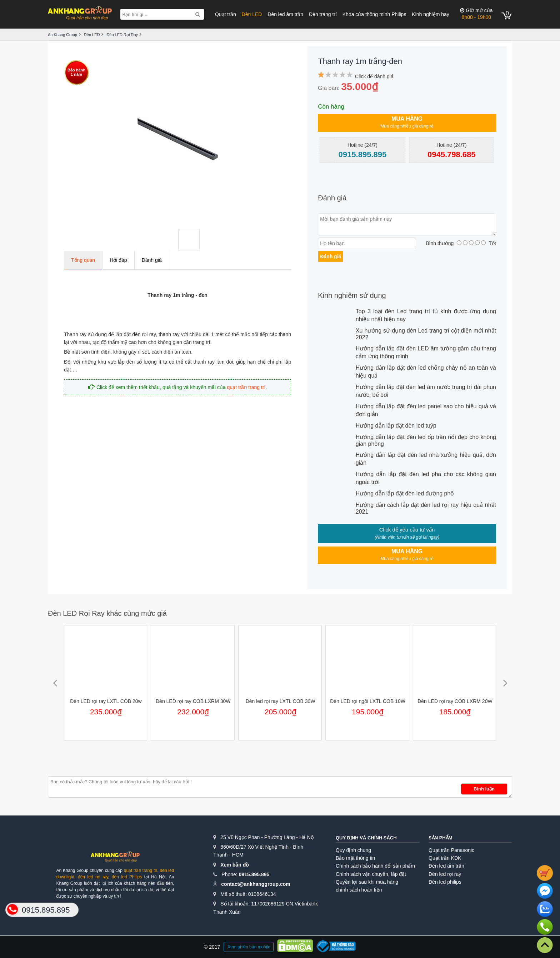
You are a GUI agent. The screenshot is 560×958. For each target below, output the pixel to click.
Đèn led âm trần (285, 14)
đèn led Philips (127, 877)
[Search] (198, 14)
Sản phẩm (441, 838)
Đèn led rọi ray (445, 874)
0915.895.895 (254, 874)
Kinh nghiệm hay (431, 14)
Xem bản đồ (234, 865)
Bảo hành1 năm (76, 72)
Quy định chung (353, 850)
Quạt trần (226, 14)
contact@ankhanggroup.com (256, 884)
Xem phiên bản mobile (249, 947)
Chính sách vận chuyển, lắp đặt (371, 874)
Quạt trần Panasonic (451, 850)
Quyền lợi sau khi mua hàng (367, 882)
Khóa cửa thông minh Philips (374, 14)
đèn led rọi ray (93, 877)
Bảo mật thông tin (355, 858)
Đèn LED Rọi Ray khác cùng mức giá (107, 613)
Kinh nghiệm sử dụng (352, 295)
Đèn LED (252, 14)
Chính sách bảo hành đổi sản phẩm (375, 866)
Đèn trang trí (323, 14)
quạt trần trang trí (246, 387)
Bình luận (484, 789)
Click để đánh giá (374, 76)
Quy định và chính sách (366, 838)
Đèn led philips (445, 882)
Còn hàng (331, 107)
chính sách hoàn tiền (359, 890)
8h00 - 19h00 (476, 14)
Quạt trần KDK (445, 858)
